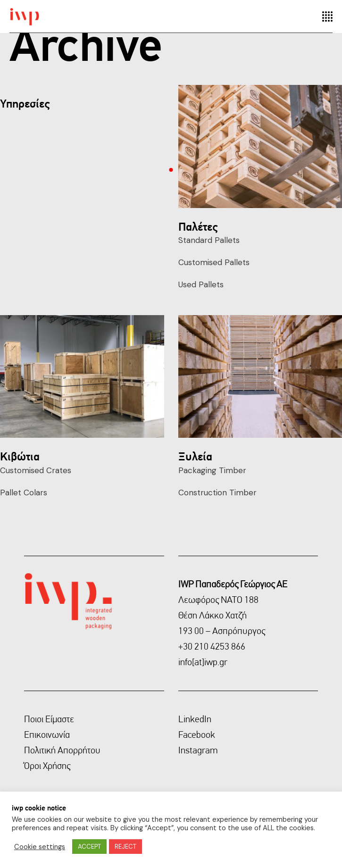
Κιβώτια (20, 456)
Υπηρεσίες (25, 103)
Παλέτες (198, 226)
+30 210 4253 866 (212, 646)
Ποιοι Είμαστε (49, 719)
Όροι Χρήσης (47, 766)
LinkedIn (195, 719)
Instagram (198, 750)
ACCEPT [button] (89, 847)
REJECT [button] (125, 847)
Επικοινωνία (47, 734)
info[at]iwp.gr (203, 662)
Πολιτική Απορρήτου (62, 750)
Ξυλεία (195, 456)
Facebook (197, 734)
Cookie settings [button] (40, 847)
